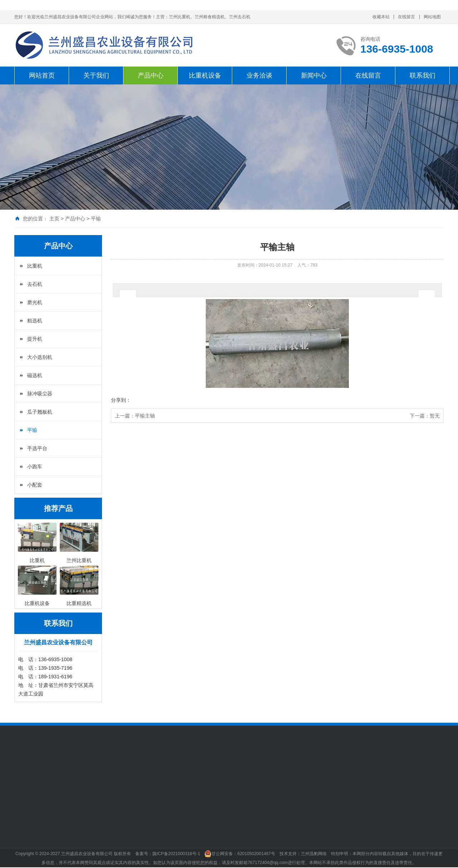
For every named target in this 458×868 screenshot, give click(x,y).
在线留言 (406, 17)
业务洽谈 (259, 75)
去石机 (35, 284)
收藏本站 (381, 17)
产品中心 (151, 75)
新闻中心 (314, 75)
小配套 (35, 485)
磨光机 (35, 302)
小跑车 (35, 467)
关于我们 (96, 75)
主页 (54, 219)
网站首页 (42, 75)
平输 (96, 219)
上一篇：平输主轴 (135, 416)
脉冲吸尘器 (40, 394)
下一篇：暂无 (425, 416)
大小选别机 (40, 357)
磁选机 (35, 375)
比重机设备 (205, 75)
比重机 (35, 266)
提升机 (35, 339)
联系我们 (423, 75)
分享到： (121, 400)
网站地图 (432, 17)
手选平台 (37, 448)
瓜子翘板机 (40, 412)
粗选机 (35, 321)
